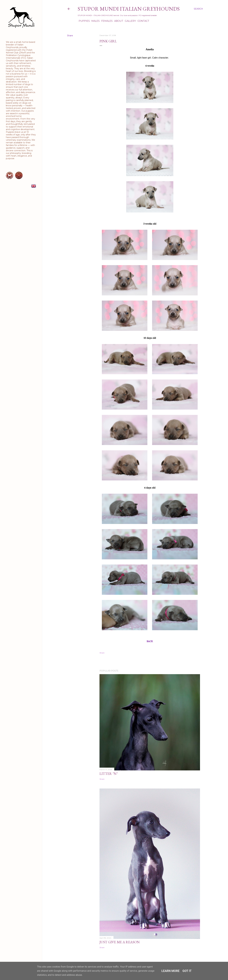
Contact (142, 21)
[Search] (198, 9)
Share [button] (70, 36)
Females (106, 21)
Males (94, 21)
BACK (150, 641)
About (118, 21)
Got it (187, 971)
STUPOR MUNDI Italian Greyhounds (129, 9)
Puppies (83, 21)
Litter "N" (109, 774)
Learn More (170, 971)
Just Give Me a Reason (120, 942)
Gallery (129, 21)
